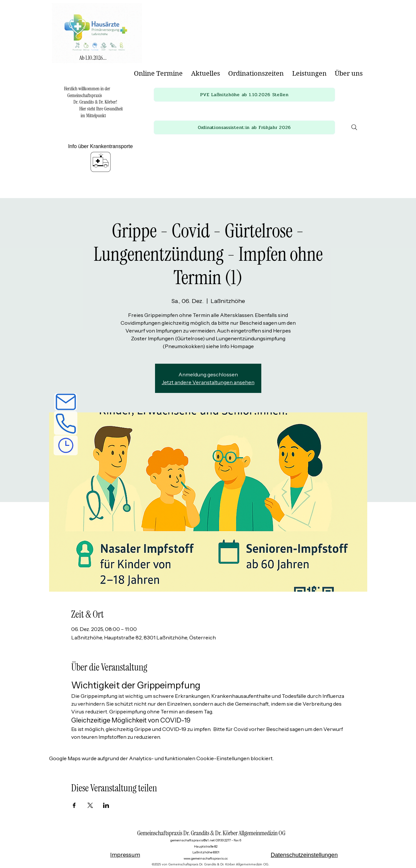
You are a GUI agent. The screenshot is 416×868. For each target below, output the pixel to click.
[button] (244, 95)
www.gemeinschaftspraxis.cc (206, 858)
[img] (97, 65)
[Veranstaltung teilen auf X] (90, 805)
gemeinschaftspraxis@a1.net (193, 840)
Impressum (125, 855)
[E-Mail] (66, 402)
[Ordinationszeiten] (66, 445)
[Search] (354, 127)
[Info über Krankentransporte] (100, 159)
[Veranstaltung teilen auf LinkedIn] (106, 805)
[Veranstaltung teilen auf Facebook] (74, 805)
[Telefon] (66, 423)
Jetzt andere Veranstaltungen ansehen (208, 382)
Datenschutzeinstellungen (304, 855)
